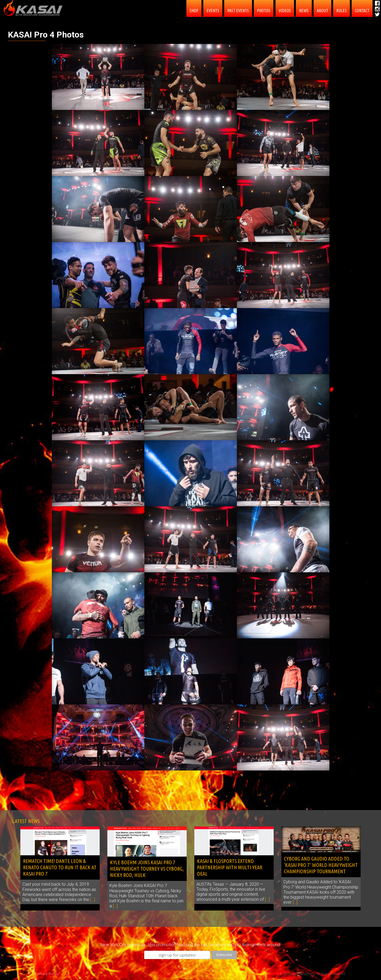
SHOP (194, 11)
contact (362, 11)
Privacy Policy (47, 974)
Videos (285, 11)
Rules (341, 11)
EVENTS (213, 11)
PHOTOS (264, 11)
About (322, 11)
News (304, 11)
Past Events (238, 11)
